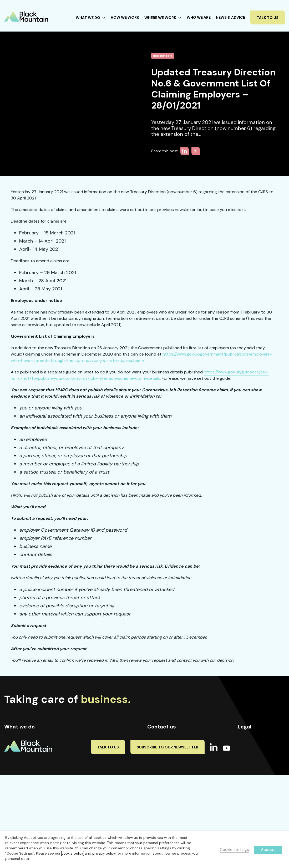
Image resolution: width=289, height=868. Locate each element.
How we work (92, 727)
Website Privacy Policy (257, 762)
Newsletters (163, 56)
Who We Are (199, 17)
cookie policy (73, 853)
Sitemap (245, 771)
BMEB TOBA (248, 780)
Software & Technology (25, 778)
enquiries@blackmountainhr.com (176, 778)
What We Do (91, 18)
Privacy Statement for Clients (257, 751)
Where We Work (163, 18)
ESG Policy (247, 797)
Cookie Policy (249, 739)
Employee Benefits (20, 759)
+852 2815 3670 (167, 739)
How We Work (125, 17)
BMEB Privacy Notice (255, 788)
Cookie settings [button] (234, 850)
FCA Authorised (251, 806)
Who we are (90, 755)
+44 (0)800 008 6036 (173, 769)
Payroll (10, 749)
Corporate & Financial (23, 769)
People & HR (15, 739)
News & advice (94, 769)
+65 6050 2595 (168, 749)
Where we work (95, 741)
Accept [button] (268, 850)
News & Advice (230, 17)
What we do (90, 783)
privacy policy (104, 853)
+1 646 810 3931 (169, 759)
